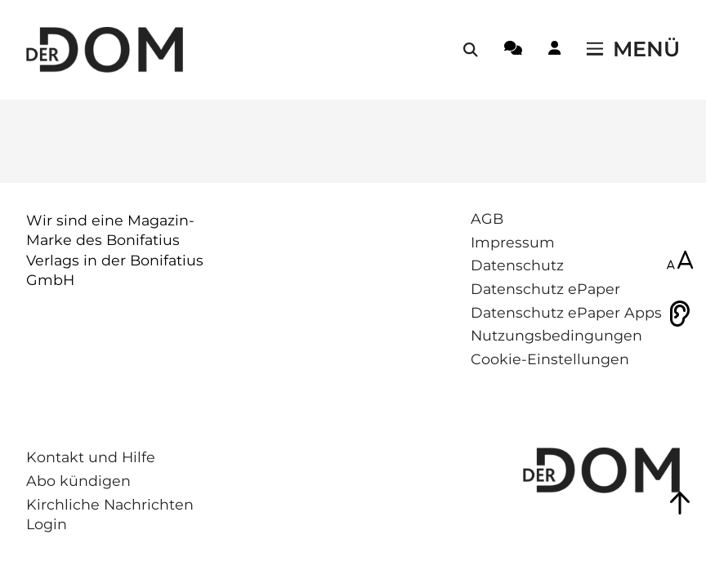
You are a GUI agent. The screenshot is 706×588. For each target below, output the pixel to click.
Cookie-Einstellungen (550, 359)
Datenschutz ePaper (545, 289)
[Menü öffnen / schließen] (633, 50)
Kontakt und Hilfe (91, 457)
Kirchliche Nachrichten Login (110, 514)
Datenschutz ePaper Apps (566, 312)
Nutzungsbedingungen (556, 335)
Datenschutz (517, 265)
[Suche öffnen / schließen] (471, 50)
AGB (487, 218)
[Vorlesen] (680, 314)
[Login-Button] (554, 51)
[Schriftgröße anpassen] (680, 261)
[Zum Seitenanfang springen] (680, 503)
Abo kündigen (78, 481)
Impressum (513, 242)
